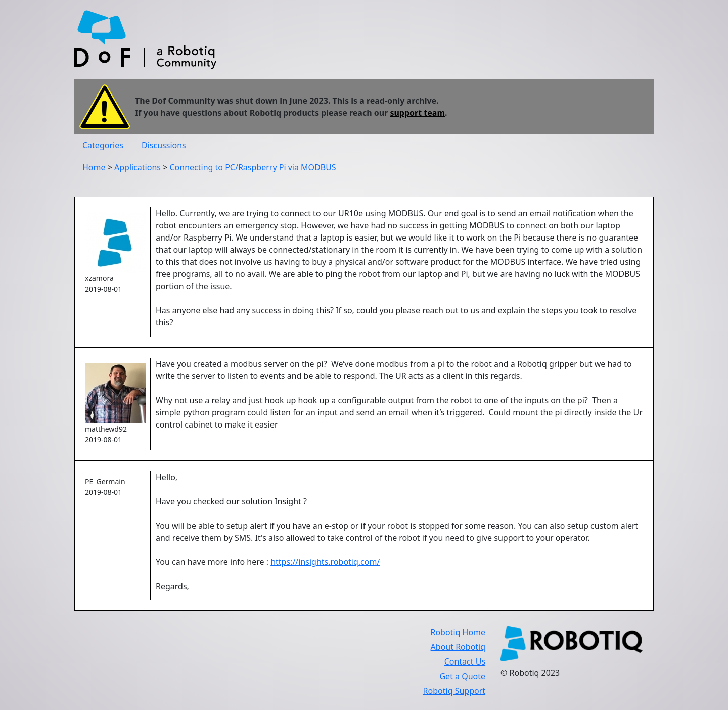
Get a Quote (462, 676)
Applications (138, 167)
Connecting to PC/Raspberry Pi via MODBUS (253, 167)
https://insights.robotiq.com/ (325, 562)
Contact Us (465, 661)
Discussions (164, 145)
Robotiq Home (458, 632)
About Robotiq (458, 647)
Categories (103, 145)
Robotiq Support (454, 691)
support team (417, 113)
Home (94, 167)
